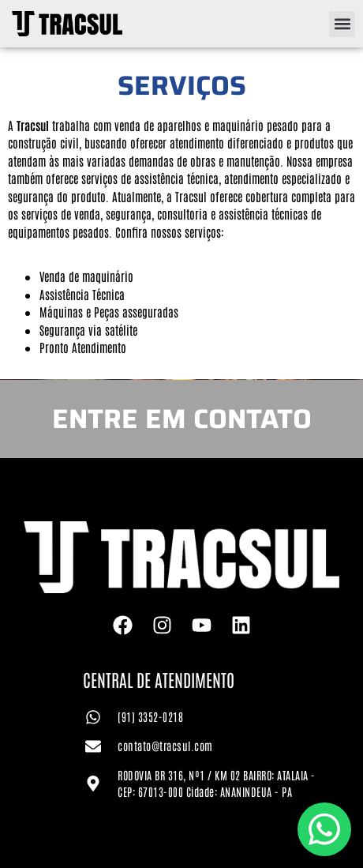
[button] (342, 24)
